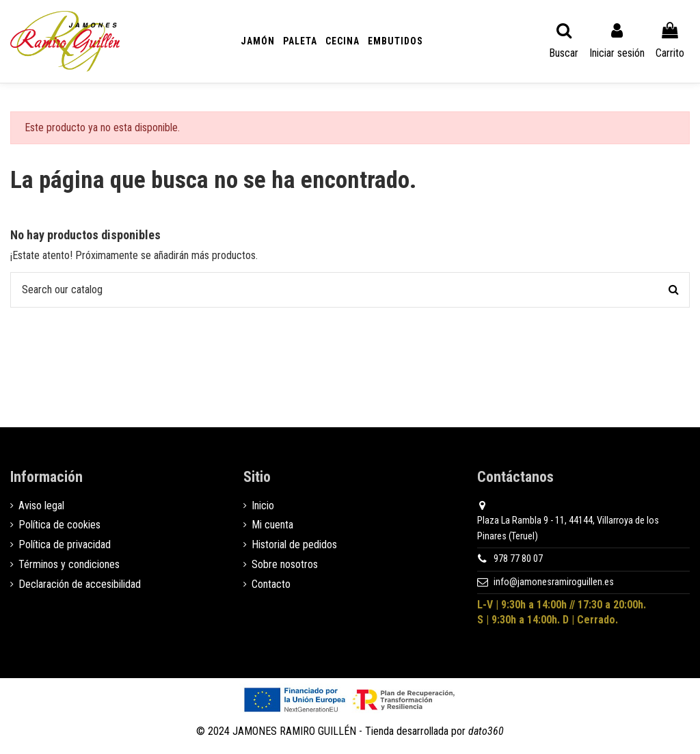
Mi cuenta (272, 525)
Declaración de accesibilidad (80, 584)
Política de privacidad (65, 544)
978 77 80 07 (518, 559)
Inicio (263, 506)
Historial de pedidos (294, 544)
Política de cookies (59, 525)
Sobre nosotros (285, 564)
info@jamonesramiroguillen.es (554, 582)
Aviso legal (41, 506)
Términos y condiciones (69, 564)
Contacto (271, 584)
